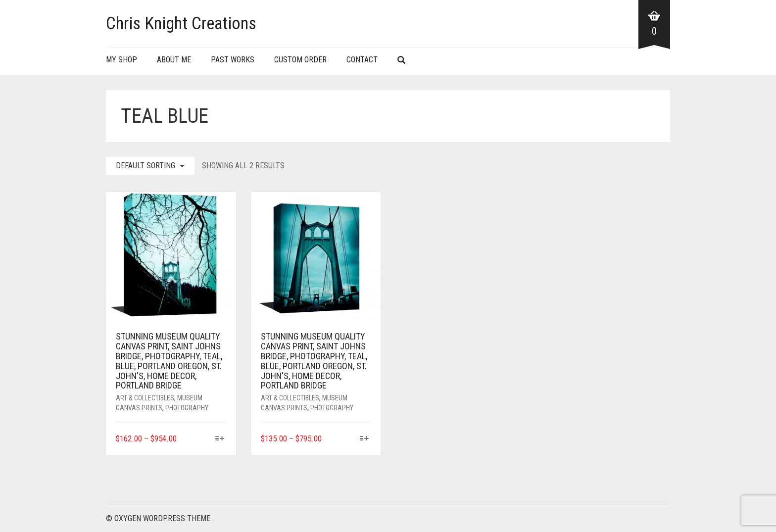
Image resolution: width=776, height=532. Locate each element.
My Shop (121, 60)
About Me (174, 60)
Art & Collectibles (145, 398)
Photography (187, 408)
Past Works (233, 60)
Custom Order (300, 60)
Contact (362, 60)
